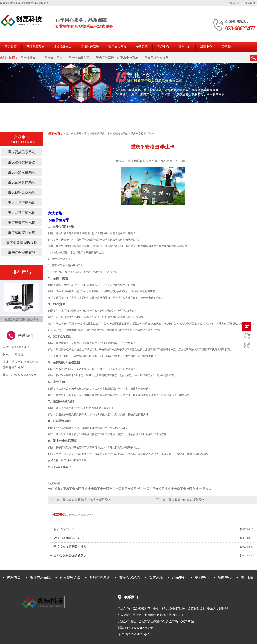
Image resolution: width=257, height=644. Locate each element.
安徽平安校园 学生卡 (105, 489)
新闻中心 (206, 47)
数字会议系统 (117, 47)
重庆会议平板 (54, 58)
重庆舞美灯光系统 (22, 222)
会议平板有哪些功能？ (68, 538)
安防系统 (142, 47)
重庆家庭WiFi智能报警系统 (186, 500)
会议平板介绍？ (64, 529)
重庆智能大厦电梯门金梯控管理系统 (86, 500)
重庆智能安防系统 (94, 134)
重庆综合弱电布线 (22, 253)
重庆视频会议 (30, 58)
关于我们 (227, 47)
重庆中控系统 (129, 58)
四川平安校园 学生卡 (160, 489)
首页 (66, 134)
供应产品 (76, 134)
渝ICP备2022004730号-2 (133, 634)
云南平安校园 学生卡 (188, 489)
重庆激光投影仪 (79, 58)
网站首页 (11, 47)
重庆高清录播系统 (22, 172)
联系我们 (250, 3)
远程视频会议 (63, 47)
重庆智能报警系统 (118, 134)
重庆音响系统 (105, 58)
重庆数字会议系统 (22, 192)
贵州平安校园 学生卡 (133, 489)
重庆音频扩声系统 (22, 182)
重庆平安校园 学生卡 (143, 134)
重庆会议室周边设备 (22, 243)
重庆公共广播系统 (22, 212)
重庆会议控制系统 (22, 202)
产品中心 (163, 47)
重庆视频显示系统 (22, 152)
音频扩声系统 (90, 47)
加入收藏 (234, 3)
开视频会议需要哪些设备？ (71, 547)
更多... (207, 489)
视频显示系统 (35, 47)
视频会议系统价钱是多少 (70, 556)
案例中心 (185, 47)
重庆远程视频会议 (22, 162)
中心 (247, 336)
